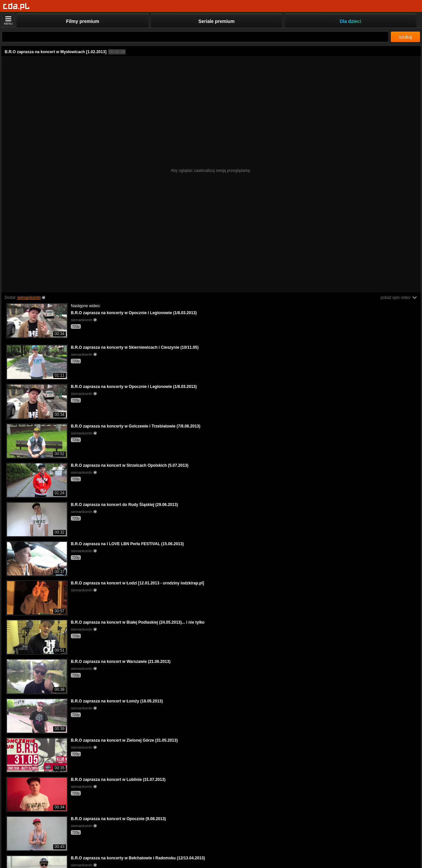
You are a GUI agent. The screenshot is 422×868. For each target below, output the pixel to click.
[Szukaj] (195, 37)
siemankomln (29, 298)
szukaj (405, 37)
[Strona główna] (16, 6)
